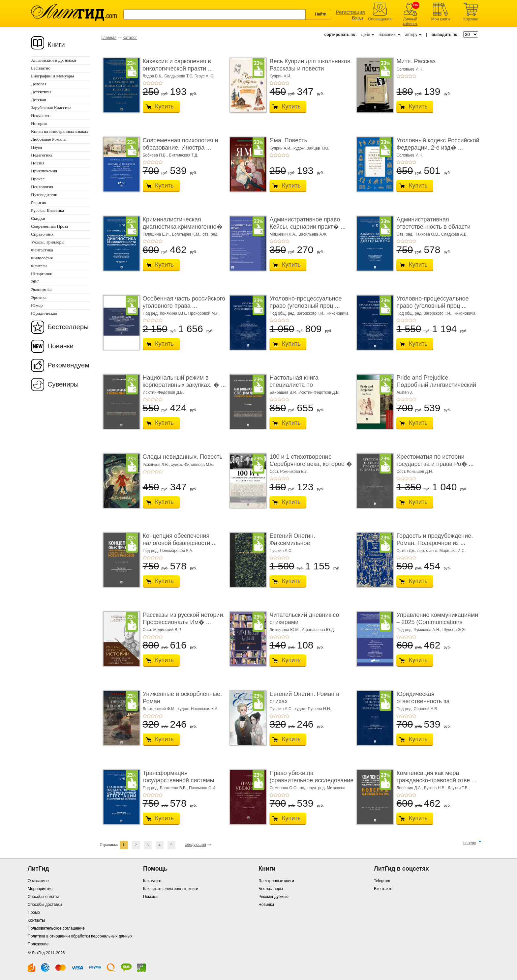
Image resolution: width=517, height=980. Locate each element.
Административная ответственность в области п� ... (433, 227)
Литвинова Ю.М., (286, 630)
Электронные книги (276, 881)
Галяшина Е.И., (157, 234)
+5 (161, 83)
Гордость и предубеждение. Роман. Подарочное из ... (435, 539)
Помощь (151, 897)
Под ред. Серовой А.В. (417, 709)
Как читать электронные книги (171, 889)
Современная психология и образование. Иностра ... (181, 144)
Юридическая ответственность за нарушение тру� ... (423, 701)
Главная (109, 38)
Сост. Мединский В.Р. (162, 630)
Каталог (130, 38)
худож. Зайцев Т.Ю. (311, 148)
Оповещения (380, 19)
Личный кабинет (410, 21)
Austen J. (405, 392)
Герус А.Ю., (205, 76)
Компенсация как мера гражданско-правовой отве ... (436, 777)
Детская (38, 100)
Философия (42, 258)
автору (411, 35)
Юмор (37, 305)
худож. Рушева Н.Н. (313, 709)
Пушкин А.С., (282, 709)
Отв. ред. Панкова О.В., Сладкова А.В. (432, 234)
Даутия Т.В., (459, 788)
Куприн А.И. (280, 76)
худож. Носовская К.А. (198, 709)
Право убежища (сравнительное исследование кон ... (311, 780)
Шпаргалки (42, 274)
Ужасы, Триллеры (48, 242)
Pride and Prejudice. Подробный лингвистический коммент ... (436, 385)
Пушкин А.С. (281, 551)
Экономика (41, 289)
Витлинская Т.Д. (183, 155)
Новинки (61, 346)
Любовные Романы (49, 139)
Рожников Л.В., (157, 465)
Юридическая (44, 313)
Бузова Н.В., (436, 788)
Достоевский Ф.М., (160, 709)
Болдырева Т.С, (180, 76)
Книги (56, 44)
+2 (149, 83)
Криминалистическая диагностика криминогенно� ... (183, 227)
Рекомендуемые (274, 897)
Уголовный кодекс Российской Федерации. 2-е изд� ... (438, 144)
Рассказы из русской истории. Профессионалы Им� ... (184, 619)
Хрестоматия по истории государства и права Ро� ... (435, 460)
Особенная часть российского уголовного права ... (184, 302)
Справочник (42, 234)
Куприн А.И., (281, 148)
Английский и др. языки (54, 60)
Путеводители (44, 195)
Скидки (38, 218)
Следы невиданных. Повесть (183, 457)
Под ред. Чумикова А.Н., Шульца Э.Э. (431, 630)
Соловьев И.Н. (410, 69)
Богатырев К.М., (187, 234)
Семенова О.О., (285, 788)
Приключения (44, 171)
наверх (470, 843)
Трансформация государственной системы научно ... (179, 780)
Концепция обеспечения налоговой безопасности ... (180, 539)
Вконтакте (383, 889)
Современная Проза (50, 226)
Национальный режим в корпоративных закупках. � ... (184, 381)
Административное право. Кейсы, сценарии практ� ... (307, 223)
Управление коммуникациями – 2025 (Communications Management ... (437, 622)
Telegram (382, 881)
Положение (38, 944)
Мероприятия (40, 889)
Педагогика (42, 155)
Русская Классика (47, 210)
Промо (34, 912)
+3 (153, 83)
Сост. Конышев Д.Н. (415, 472)
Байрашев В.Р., (284, 392)
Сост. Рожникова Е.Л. (289, 472)
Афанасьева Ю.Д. (319, 630)
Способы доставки (45, 905)
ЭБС (35, 282)
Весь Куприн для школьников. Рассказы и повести (311, 65)
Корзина (471, 19)
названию (387, 35)
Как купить (153, 881)
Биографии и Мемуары (52, 76)
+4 (157, 83)
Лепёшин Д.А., (410, 788)
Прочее (38, 179)
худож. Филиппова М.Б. (193, 465)
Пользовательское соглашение (56, 928)
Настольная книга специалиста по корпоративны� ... (295, 385)
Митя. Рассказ (416, 61)
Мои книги (441, 19)
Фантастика (42, 250)
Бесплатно (41, 68)
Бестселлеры (68, 327)
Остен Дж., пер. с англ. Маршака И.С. (431, 551)
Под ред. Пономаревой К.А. (168, 551)
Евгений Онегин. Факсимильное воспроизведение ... (297, 543)
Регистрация (350, 12)
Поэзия (38, 163)
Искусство (41, 115)
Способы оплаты (43, 897)
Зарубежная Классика (51, 108)
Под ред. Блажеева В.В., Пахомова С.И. (180, 788)
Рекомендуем (68, 365)
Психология (42, 187)
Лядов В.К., (154, 76)
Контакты (36, 920)
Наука (37, 147)
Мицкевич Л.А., (284, 234)
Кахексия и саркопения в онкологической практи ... (178, 65)
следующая (195, 845)
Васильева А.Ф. (313, 234)
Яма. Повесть (288, 140)
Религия (39, 202)
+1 (145, 83)
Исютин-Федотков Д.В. (163, 392)
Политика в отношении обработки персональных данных (80, 936)
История (39, 123)
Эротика (39, 297)
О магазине (38, 881)
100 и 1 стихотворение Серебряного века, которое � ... (311, 464)
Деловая (39, 84)
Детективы (41, 92)
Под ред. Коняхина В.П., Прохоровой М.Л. (181, 313)
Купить (164, 106)
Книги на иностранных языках (60, 131)
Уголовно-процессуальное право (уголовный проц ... (305, 302)
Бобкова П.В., (156, 155)
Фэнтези (39, 266)
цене (366, 35)
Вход (357, 18)
